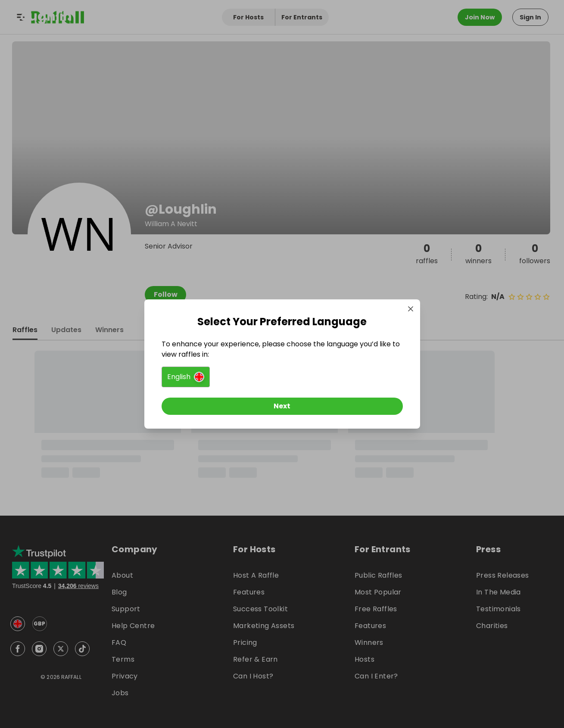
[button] (186, 377)
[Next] (282, 406)
